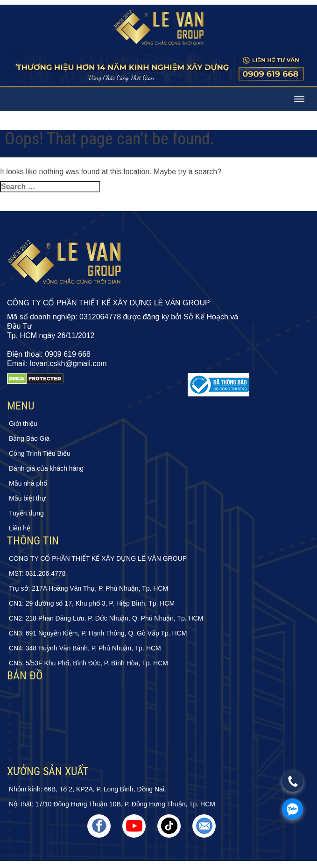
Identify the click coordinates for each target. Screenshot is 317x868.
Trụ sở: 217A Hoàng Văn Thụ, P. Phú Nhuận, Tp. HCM (88, 588)
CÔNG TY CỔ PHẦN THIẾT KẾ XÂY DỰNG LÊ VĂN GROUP (98, 558)
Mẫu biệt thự (27, 498)
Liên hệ (20, 528)
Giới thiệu (23, 423)
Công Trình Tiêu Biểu (40, 453)
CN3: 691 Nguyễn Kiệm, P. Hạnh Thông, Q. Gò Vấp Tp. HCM (98, 633)
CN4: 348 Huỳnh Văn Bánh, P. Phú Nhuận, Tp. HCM (85, 648)
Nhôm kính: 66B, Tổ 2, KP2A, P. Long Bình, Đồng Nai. (88, 789)
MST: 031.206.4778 (37, 573)
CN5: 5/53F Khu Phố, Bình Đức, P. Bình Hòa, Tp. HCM (88, 663)
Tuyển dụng (26, 513)
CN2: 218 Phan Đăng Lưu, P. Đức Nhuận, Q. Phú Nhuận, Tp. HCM (106, 618)
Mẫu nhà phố (28, 483)
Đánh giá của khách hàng (46, 468)
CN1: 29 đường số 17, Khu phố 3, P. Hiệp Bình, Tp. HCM (92, 603)
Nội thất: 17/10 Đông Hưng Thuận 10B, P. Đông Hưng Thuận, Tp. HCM (112, 804)
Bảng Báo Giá (29, 438)
